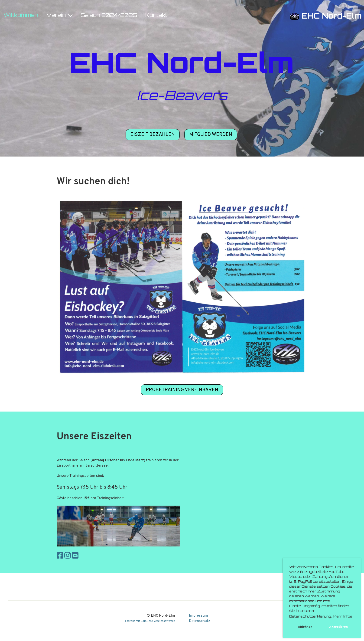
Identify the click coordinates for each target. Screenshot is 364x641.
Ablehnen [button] (305, 627)
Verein (59, 16)
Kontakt (156, 16)
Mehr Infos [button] (343, 617)
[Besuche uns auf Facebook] (60, 556)
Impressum (198, 616)
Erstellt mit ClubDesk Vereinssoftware (150, 621)
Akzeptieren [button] (338, 627)
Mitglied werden (211, 135)
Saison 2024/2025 (109, 16)
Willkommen (21, 16)
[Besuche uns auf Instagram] (68, 556)
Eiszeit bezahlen (153, 135)
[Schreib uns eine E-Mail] (75, 556)
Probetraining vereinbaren (182, 390)
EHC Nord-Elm (332, 17)
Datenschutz (200, 621)
